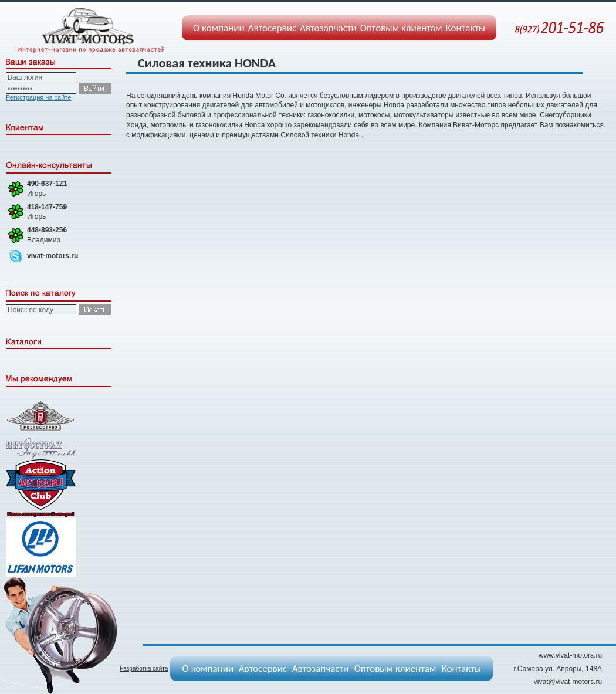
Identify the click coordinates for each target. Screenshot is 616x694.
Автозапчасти (328, 28)
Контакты (466, 28)
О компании (219, 28)
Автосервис (272, 28)
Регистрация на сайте (38, 97)
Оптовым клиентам (401, 28)
